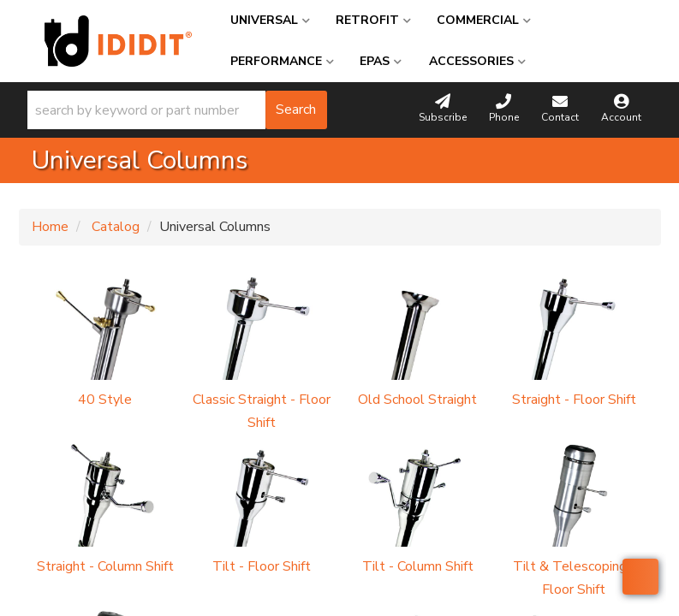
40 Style (105, 400)
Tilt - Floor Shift (262, 566)
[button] (177, 110)
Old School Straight (417, 400)
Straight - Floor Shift (574, 400)
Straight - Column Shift (105, 566)
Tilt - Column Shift (418, 566)
